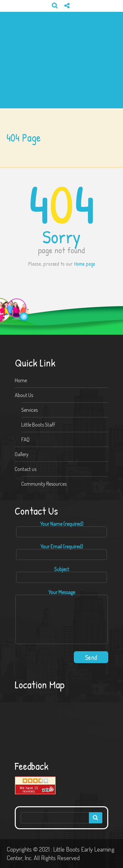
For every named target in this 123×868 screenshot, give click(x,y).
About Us (24, 395)
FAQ (25, 439)
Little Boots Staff (38, 425)
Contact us (26, 469)
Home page (85, 264)
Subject (61, 575)
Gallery (22, 454)
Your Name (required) (61, 529)
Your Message (62, 617)
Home (21, 380)
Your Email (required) (61, 552)
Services (30, 410)
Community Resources (44, 484)
